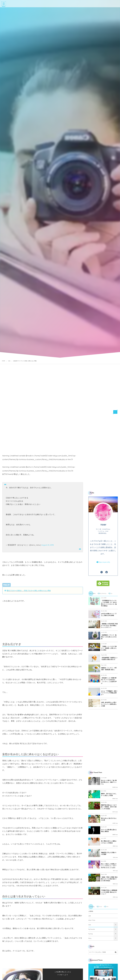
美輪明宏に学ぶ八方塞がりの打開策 (109, 853)
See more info (104, 562)
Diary (90, 938)
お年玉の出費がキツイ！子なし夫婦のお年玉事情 (109, 615)
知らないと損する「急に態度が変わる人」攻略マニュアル (109, 782)
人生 (90, 916)
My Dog (91, 934)
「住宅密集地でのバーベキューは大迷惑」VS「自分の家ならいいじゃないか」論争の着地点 (109, 603)
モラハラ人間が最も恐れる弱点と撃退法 (109, 831)
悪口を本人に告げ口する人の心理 (109, 819)
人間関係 (91, 911)
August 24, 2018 (48, 545)
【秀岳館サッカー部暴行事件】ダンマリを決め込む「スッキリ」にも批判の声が (109, 681)
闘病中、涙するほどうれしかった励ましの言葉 (109, 795)
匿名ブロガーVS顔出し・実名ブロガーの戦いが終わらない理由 (29, 590)
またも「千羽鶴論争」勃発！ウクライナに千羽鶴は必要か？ (109, 693)
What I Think (92, 920)
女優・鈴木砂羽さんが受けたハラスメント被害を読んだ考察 (109, 704)
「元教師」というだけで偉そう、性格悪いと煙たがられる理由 (109, 648)
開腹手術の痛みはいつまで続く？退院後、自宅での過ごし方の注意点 (109, 807)
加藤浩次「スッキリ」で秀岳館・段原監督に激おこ (109, 669)
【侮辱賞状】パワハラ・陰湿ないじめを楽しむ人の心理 (109, 637)
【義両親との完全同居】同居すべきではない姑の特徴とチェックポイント (109, 626)
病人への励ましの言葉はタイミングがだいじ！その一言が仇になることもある (109, 866)
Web (90, 925)
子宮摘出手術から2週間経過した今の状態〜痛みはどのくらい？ (109, 892)
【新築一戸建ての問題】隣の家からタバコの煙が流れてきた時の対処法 (109, 879)
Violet (103, 525)
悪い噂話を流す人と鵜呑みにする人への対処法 (109, 842)
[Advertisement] (43, 439)
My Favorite (92, 929)
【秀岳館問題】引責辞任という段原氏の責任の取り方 (109, 659)
